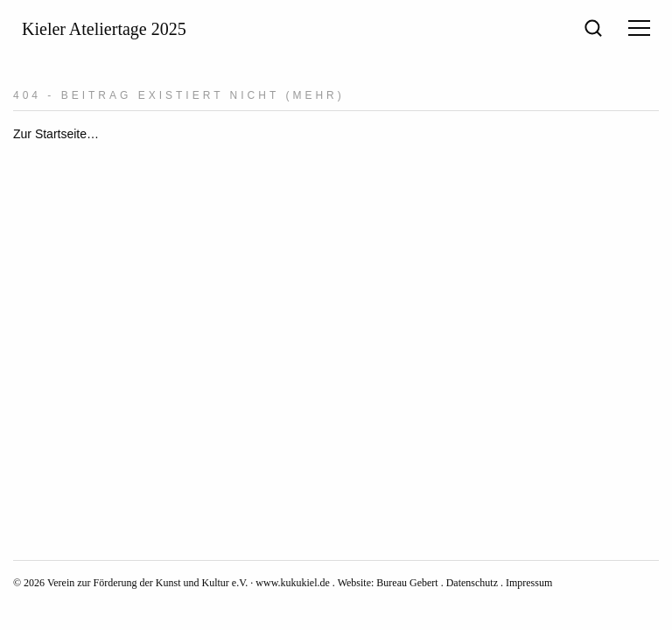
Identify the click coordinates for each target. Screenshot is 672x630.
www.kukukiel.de (293, 583)
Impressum (529, 583)
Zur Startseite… (56, 134)
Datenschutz (472, 583)
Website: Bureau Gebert (388, 583)
